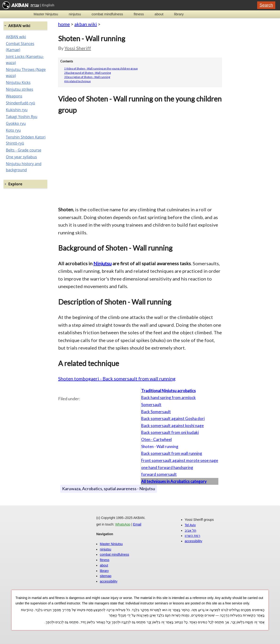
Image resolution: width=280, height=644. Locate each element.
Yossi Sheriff (78, 48)
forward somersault (159, 474)
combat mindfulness (107, 14)
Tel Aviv (190, 525)
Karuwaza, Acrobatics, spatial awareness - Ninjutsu (109, 489)
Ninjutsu (102, 263)
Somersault (151, 405)
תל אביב (190, 530)
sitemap (106, 576)
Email (137, 524)
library (179, 14)
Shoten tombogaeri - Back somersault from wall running (117, 379)
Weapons (14, 96)
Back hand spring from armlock (168, 397)
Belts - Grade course (24, 150)
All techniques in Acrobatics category (174, 481)
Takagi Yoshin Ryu (22, 117)
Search (266, 5)
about (159, 14)
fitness (139, 14)
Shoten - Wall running (160, 446)
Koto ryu (13, 130)
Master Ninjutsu (46, 14)
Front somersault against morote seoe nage (180, 460)
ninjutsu (75, 14)
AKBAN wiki (16, 37)
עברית (35, 5)
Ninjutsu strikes (20, 89)
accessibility (109, 581)
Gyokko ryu (16, 123)
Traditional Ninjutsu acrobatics (168, 391)
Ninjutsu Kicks (18, 82)
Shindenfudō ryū (20, 103)
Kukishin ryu (17, 110)
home (64, 24)
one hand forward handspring (167, 467)
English (48, 5)
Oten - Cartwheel (156, 439)
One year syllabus (21, 157)
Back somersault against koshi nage (172, 426)
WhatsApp (123, 524)
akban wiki (86, 24)
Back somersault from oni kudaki (170, 432)
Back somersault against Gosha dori (173, 418)
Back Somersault (156, 412)
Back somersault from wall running (172, 453)
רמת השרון (192, 536)
